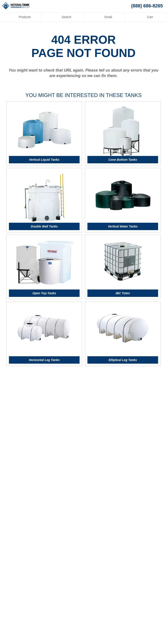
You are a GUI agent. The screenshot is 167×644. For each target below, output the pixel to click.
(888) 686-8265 (147, 6)
